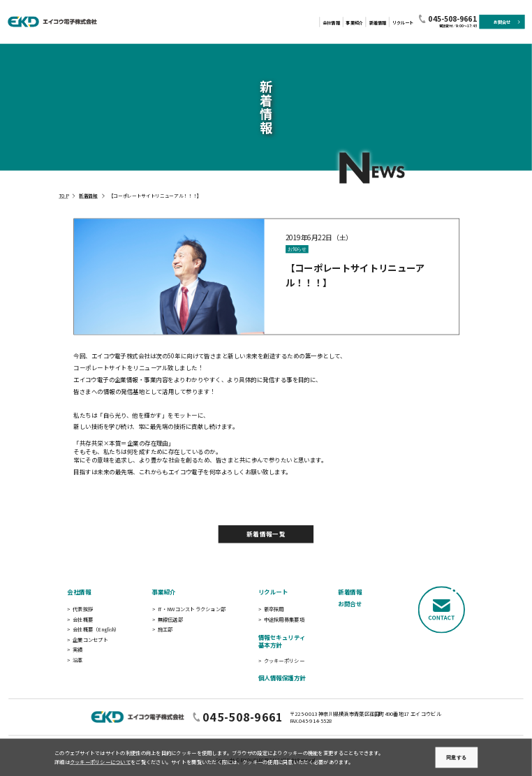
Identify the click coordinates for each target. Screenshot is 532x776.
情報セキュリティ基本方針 (282, 641)
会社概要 (83, 619)
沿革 (78, 659)
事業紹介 (354, 23)
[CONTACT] (442, 635)
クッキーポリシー (284, 660)
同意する (456, 757)
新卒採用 (274, 608)
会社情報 (331, 23)
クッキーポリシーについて (100, 762)
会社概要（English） (96, 629)
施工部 (165, 629)
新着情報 (378, 23)
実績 (78, 650)
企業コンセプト (90, 639)
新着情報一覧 (266, 534)
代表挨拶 (83, 608)
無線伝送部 (170, 619)
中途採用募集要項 (284, 619)
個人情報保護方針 (282, 678)
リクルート (403, 23)
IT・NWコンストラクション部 (192, 608)
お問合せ (350, 604)
